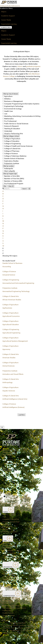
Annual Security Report (11, 598)
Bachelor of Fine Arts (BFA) (14, 178)
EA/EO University (19, 625)
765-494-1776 (7, 460)
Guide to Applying (9, 545)
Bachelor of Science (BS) (13, 181)
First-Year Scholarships (11, 522)
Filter (5, 186)
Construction (7, 600)
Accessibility (7, 625)
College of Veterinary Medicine (15, 156)
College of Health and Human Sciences (18, 146)
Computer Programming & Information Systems (22, 104)
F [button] (3, 204)
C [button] (3, 196)
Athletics (7, 99)
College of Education (12, 141)
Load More (22, 415)
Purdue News (7, 610)
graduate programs (33, 66)
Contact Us (18, 633)
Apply (8, 539)
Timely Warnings (9, 615)
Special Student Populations (13, 579)
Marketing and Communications (14, 608)
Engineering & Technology (14, 106)
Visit (4, 517)
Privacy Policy (8, 633)
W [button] (3, 246)
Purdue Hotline (8, 613)
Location (8, 166)
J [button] (3, 213)
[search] (13, 189)
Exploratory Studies (11, 161)
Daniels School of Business (14, 158)
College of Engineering (13, 143)
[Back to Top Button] (2, 428)
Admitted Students (9, 569)
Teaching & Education (12, 128)
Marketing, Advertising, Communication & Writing (22, 116)
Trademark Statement (18, 623)
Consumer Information (29, 630)
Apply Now (7, 543)
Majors (4, 12)
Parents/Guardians (9, 582)
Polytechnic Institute (12, 163)
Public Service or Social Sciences (16, 124)
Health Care (9, 111)
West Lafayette (10, 171)
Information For (11, 565)
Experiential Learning (9, 24)
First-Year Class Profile (11, 550)
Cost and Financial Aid (11, 519)
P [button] (3, 228)
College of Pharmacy (12, 151)
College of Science (11, 153)
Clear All (11, 186)
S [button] (3, 236)
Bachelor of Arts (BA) (12, 176)
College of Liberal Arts (12, 148)
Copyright (6, 620)
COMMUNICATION (12, 594)
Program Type (10, 173)
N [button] (3, 223)
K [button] (3, 216)
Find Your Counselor (10, 532)
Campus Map (7, 527)
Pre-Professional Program (14, 183)
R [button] (3, 233)
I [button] (3, 211)
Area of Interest (11, 94)
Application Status (9, 555)
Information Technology (11, 605)
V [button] (3, 243)
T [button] (3, 238)
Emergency (7, 603)
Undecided (8, 131)
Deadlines (6, 548)
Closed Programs (9, 553)
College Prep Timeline (10, 558)
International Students (10, 577)
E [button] (3, 201)
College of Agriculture (12, 139)
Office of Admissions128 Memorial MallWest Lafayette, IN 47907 (10, 454)
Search (24, 189)
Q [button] (3, 231)
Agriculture (8, 96)
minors (20, 66)
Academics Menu (6, 27)
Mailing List (7, 529)
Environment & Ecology (13, 109)
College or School (11, 136)
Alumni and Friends (10, 587)
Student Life (7, 524)
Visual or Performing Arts (14, 133)
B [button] (3, 194)
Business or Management (13, 101)
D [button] (3, 199)
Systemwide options (11, 463)
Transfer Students (9, 574)
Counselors (7, 584)
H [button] (3, 208)
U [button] (3, 241)
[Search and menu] (22, 2)
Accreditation (14, 630)
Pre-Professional (10, 121)
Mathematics (9, 119)
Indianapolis (9, 168)
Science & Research (11, 126)
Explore (8, 510)
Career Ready (6, 20)
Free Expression (17, 628)
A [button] (3, 191)
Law (6, 114)
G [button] (3, 206)
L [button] (3, 218)
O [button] (3, 226)
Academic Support (8, 16)
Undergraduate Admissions (10, 6)
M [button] (3, 221)
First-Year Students (9, 572)
